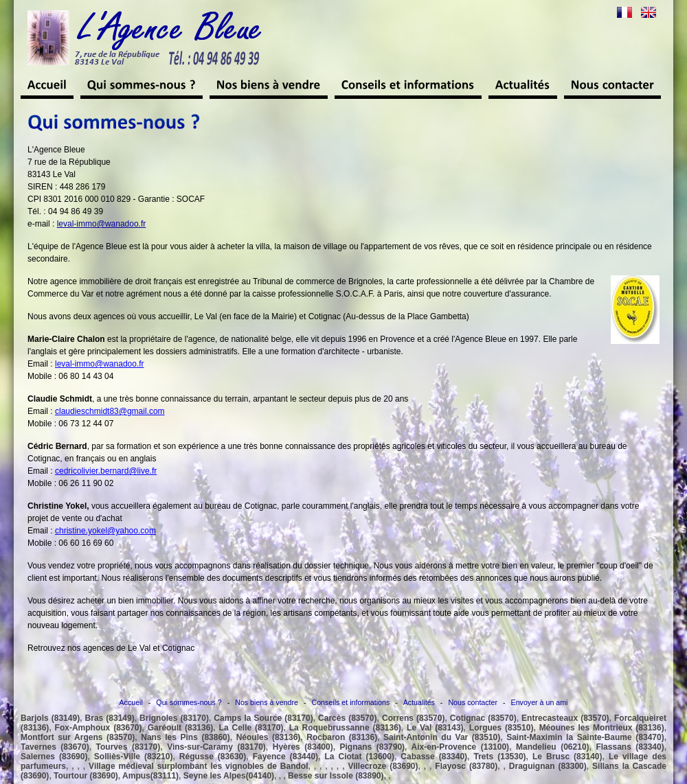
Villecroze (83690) (383, 766)
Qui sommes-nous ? (189, 702)
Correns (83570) (413, 718)
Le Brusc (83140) (567, 757)
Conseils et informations (351, 702)
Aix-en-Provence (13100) (461, 747)
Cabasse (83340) (434, 757)
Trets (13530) (500, 757)
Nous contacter (473, 702)
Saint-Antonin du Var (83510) (442, 737)
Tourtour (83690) (86, 776)
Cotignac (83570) (483, 718)
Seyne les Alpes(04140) (229, 776)
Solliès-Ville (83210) (134, 757)
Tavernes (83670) (55, 747)
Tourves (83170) (128, 747)
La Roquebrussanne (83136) (345, 728)
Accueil (131, 702)
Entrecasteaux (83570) (565, 718)
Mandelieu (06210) (553, 747)
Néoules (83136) (269, 737)
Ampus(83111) (150, 776)
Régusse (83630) (213, 757)
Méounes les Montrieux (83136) (602, 728)
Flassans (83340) (630, 747)
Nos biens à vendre (267, 702)
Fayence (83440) (285, 757)
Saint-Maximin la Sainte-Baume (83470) (585, 737)
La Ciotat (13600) (359, 757)
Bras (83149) (110, 718)
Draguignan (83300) (548, 766)
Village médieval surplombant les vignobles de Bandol (198, 766)
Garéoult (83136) (181, 728)
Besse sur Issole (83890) (336, 776)
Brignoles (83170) (174, 718)
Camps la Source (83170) (263, 718)
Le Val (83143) (435, 728)
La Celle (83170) (251, 728)
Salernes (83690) (54, 757)
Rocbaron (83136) (342, 737)
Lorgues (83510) (502, 728)
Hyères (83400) (303, 747)
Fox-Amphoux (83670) (99, 728)
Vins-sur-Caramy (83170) (216, 747)
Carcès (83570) (347, 718)
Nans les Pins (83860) (185, 737)
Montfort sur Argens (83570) (78, 737)
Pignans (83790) (373, 747)
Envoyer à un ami (540, 702)
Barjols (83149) (50, 718)
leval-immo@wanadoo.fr (102, 224)
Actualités (419, 702)
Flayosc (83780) (466, 766)
